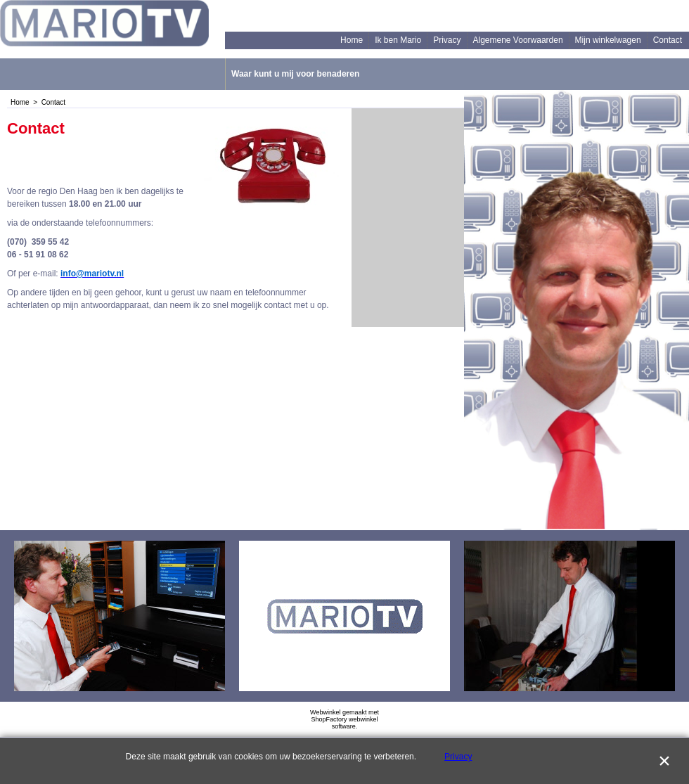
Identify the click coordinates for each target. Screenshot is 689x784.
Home (352, 40)
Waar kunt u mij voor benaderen (295, 74)
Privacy (447, 40)
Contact (668, 40)
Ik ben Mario (398, 40)
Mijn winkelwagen (608, 40)
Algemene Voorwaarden (518, 40)
